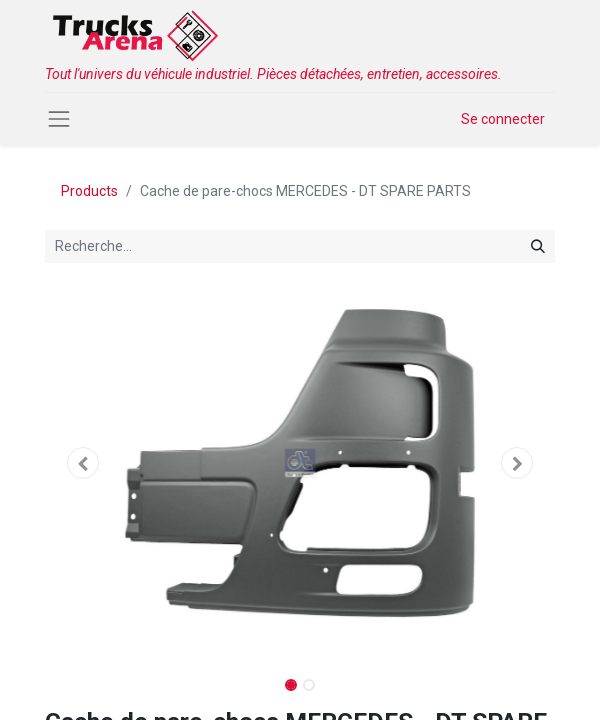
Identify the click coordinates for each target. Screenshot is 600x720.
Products (89, 191)
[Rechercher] (538, 246)
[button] (83, 463)
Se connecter (503, 119)
